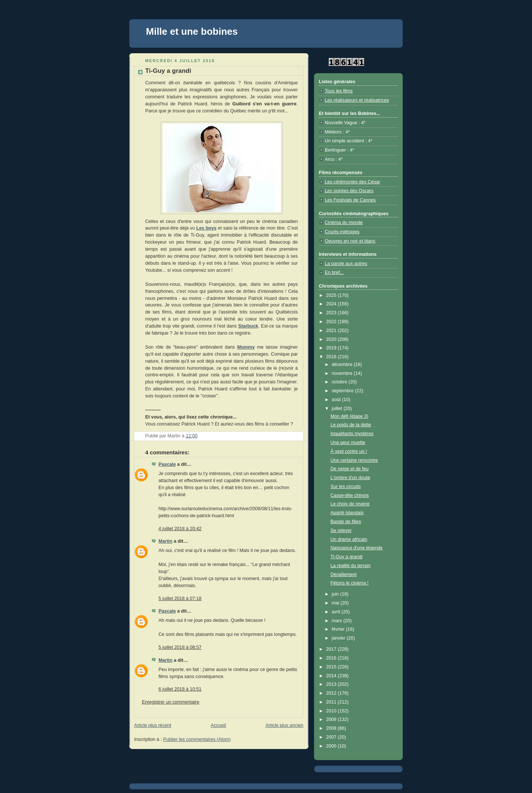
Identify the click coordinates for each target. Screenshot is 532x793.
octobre (340, 382)
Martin (166, 541)
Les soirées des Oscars (349, 191)
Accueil (219, 725)
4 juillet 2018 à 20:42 (180, 529)
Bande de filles (346, 522)
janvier (339, 638)
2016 (332, 658)
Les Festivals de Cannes (350, 200)
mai (336, 603)
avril (337, 612)
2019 (332, 348)
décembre (343, 365)
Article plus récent (153, 725)
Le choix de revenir (350, 504)
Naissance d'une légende (357, 548)
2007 (332, 737)
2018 (332, 357)
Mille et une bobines (192, 31)
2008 (332, 728)
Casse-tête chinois (350, 495)
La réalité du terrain (351, 566)
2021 (332, 331)
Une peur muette (348, 443)
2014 (332, 676)
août (337, 400)
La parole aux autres (346, 264)
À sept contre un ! (349, 451)
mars (338, 621)
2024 (332, 304)
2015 (332, 667)
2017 (332, 649)
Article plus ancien (284, 725)
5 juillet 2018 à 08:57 (180, 647)
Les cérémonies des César (352, 182)
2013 (332, 684)
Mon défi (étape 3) (349, 416)
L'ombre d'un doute (350, 478)
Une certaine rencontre (354, 460)
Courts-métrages (342, 232)
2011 (332, 702)
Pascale (167, 464)
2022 (332, 322)
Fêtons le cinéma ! (350, 583)
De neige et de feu (350, 469)
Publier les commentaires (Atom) (197, 739)
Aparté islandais (347, 513)
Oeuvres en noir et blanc (350, 241)
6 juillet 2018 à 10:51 (180, 689)
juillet (338, 409)
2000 (332, 746)
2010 (332, 711)
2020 (332, 339)
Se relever (341, 531)
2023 (332, 313)
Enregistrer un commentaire (171, 702)
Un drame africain (349, 539)
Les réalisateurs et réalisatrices (357, 100)
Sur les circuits (346, 487)
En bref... (334, 272)
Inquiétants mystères (352, 434)
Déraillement (344, 575)
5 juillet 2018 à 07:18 (180, 599)
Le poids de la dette (351, 425)
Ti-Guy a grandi (347, 557)
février (339, 629)
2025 (332, 295)
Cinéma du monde (344, 223)
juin (336, 594)
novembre (343, 373)
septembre (343, 391)
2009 (332, 719)
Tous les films (339, 91)
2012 (332, 693)
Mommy (246, 347)
